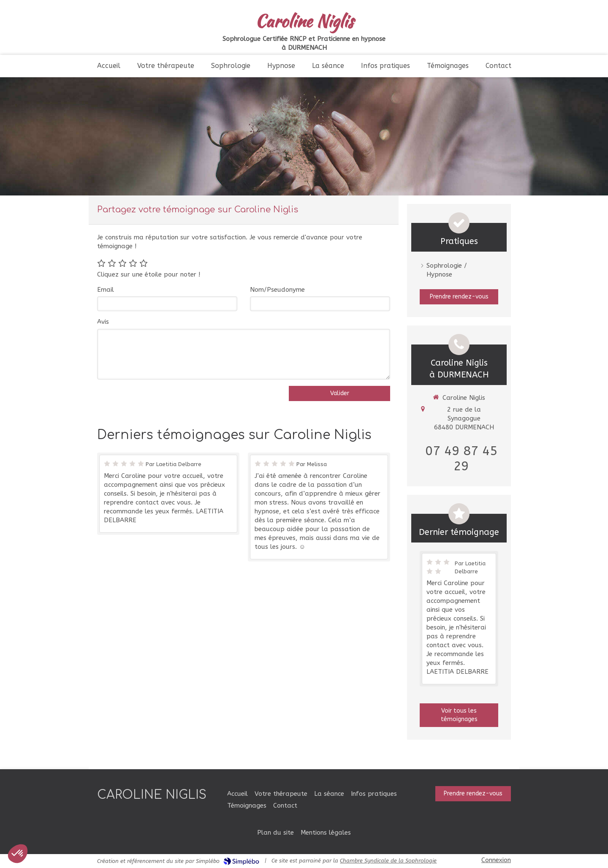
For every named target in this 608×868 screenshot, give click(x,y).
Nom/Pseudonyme (277, 290)
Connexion (496, 860)
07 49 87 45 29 (461, 458)
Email (106, 290)
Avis (103, 322)
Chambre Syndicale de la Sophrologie (388, 861)
